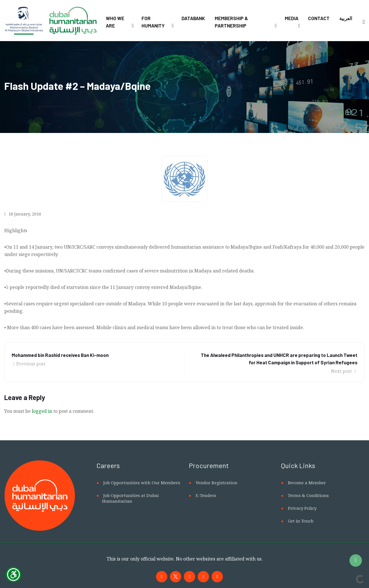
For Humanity (153, 22)
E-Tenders (206, 495)
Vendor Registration (217, 483)
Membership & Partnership (231, 22)
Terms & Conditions (308, 495)
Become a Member (307, 483)
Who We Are (115, 22)
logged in (42, 411)
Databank (193, 18)
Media (292, 18)
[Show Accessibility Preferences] (13, 575)
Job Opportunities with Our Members (142, 483)
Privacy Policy (302, 508)
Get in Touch (301, 521)
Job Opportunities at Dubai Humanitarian (130, 498)
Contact (319, 18)
